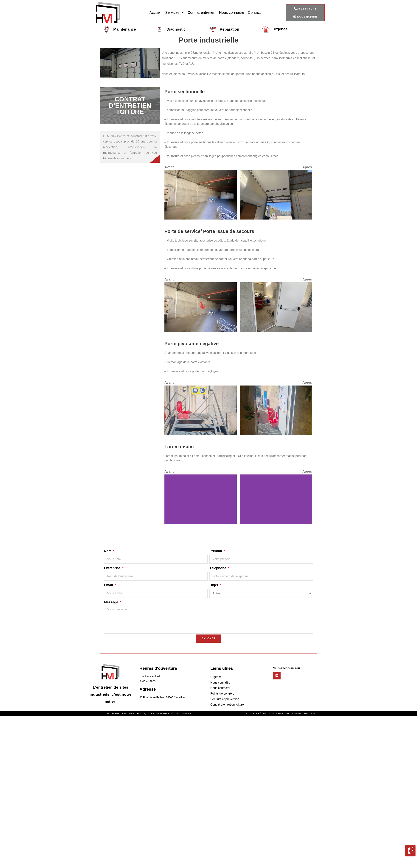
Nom (108, 551)
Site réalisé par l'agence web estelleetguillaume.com (280, 714)
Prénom (216, 551)
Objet (214, 585)
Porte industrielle (209, 40)
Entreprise (113, 568)
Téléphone (218, 568)
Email (109, 585)
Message (112, 602)
